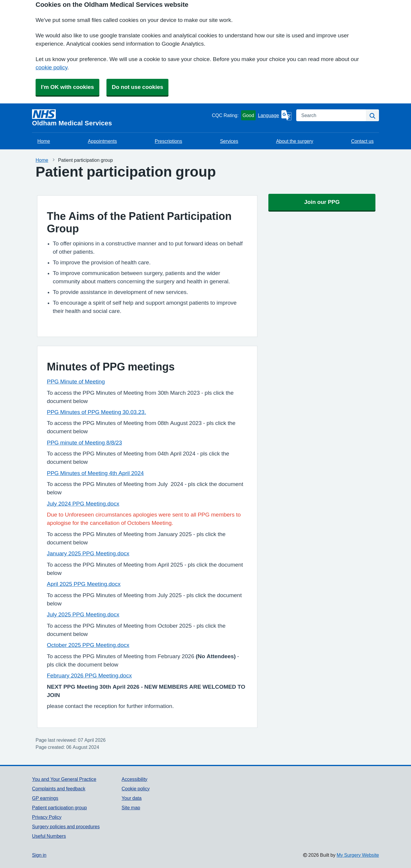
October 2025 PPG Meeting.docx (88, 645)
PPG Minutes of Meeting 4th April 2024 (95, 473)
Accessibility (134, 779)
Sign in (39, 855)
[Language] (275, 115)
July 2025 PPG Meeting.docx (83, 614)
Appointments (102, 141)
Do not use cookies (137, 87)
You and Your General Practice (64, 779)
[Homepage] (121, 118)
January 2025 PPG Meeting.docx (88, 553)
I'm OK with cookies (67, 87)
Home (44, 141)
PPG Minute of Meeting (76, 382)
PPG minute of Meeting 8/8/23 (84, 443)
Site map (131, 808)
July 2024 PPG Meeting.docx (83, 504)
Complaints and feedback (59, 789)
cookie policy (51, 67)
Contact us (362, 141)
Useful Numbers (49, 836)
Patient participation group (59, 808)
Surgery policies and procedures (66, 827)
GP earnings (45, 798)
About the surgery (295, 141)
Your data (132, 798)
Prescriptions (168, 141)
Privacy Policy (47, 817)
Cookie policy (136, 789)
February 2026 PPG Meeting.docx (89, 676)
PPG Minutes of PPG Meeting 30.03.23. (96, 412)
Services (229, 141)
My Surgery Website (358, 855)
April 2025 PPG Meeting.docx (84, 584)
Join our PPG (322, 202)
